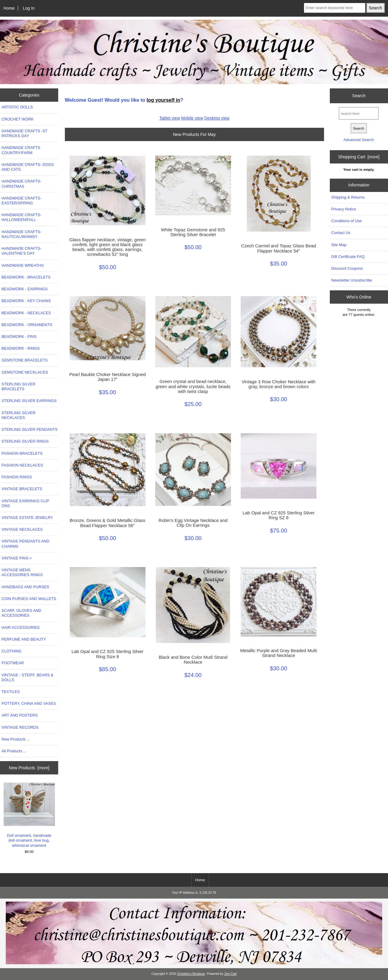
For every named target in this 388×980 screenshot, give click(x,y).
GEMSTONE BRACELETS (25, 360)
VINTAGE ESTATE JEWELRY (27, 518)
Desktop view (217, 118)
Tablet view (170, 118)
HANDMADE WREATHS (23, 265)
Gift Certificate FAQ (348, 257)
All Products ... (14, 751)
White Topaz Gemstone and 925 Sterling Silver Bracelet (193, 232)
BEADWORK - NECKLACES (26, 313)
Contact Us (341, 233)
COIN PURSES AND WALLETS (29, 599)
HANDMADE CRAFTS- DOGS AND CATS (28, 167)
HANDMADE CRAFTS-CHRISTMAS (22, 184)
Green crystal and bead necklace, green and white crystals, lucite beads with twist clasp (193, 386)
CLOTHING (12, 651)
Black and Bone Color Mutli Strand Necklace (193, 660)
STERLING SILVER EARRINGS (29, 401)
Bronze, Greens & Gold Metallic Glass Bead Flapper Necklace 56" (108, 523)
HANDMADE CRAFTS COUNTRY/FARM (21, 150)
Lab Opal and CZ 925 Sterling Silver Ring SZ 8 (278, 515)
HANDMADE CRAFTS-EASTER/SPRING (22, 201)
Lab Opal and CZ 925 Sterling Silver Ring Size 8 (107, 654)
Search (359, 96)
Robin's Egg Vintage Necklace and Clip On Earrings (193, 523)
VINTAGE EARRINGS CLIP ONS (25, 503)
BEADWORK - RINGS (21, 348)
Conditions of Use (347, 221)
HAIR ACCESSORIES (20, 627)
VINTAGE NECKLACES (22, 529)
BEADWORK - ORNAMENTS (27, 325)
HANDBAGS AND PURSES (25, 587)
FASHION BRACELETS (22, 453)
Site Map (339, 245)
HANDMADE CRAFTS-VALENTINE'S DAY (22, 251)
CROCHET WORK (18, 119)
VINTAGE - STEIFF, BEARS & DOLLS (27, 677)
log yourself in (164, 100)
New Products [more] (29, 768)
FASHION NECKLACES (22, 465)
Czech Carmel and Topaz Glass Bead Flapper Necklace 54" (279, 248)
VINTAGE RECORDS (20, 727)
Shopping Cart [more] (359, 157)
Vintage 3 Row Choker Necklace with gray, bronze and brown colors (279, 384)
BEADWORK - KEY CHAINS (26, 301)
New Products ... (16, 739)
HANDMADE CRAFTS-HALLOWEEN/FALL (22, 217)
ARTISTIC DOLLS (17, 107)
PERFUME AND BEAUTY (24, 639)
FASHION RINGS (17, 477)
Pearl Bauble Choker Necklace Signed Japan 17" (107, 377)
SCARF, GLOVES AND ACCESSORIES (21, 613)
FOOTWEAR (13, 663)
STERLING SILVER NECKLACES (18, 415)
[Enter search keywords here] (335, 8)
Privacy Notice (344, 209)
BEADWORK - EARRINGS (25, 289)
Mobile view (192, 118)
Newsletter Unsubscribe (352, 280)
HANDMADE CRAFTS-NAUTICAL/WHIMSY (22, 234)
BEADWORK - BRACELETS (26, 277)
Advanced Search (359, 140)
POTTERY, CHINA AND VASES (29, 703)
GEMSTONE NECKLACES (25, 372)
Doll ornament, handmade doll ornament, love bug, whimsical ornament (29, 815)
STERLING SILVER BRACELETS (18, 386)
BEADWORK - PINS (19, 337)
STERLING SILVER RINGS (25, 441)
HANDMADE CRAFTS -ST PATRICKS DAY (24, 133)
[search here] (359, 113)
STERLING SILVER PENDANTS (30, 429)
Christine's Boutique (191, 974)
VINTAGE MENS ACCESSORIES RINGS (22, 572)
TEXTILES (11, 692)
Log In (29, 8)
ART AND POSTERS (20, 715)
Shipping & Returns (348, 197)
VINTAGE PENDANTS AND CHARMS (25, 544)
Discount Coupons (347, 268)
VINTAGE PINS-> (17, 558)
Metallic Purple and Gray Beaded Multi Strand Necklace (279, 653)
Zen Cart (231, 974)
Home (9, 8)
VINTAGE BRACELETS (22, 489)
